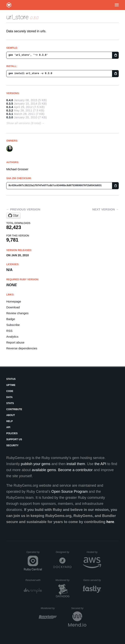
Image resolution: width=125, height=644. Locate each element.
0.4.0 (10, 100)
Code (10, 391)
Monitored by (64, 580)
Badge (11, 319)
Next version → (105, 209)
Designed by (64, 552)
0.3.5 (10, 103)
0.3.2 (10, 110)
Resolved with (34, 580)
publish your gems (36, 464)
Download (13, 307)
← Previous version (23, 209)
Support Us (14, 439)
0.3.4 (10, 107)
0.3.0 (10, 117)
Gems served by (92, 580)
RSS (9, 331)
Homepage (14, 301)
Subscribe (13, 325)
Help (10, 421)
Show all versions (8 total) (24, 123)
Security (12, 445)
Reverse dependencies (22, 348)
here (110, 522)
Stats (10, 403)
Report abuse (15, 342)
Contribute (14, 409)
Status (11, 379)
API (8, 427)
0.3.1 (10, 114)
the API (100, 464)
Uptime (11, 385)
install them (76, 464)
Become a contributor (75, 470)
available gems (44, 470)
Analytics (12, 337)
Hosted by (94, 552)
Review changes (17, 313)
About (11, 415)
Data (10, 397)
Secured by (79, 608)
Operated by (34, 554)
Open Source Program (70, 492)
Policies (12, 433)
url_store (17, 17)
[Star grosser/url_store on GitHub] (13, 216)
